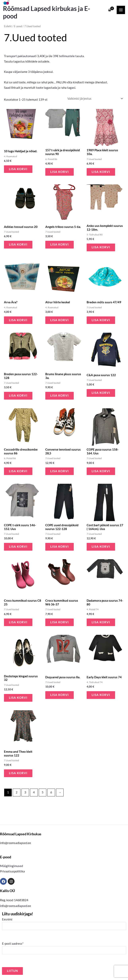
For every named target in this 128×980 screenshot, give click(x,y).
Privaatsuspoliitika (12, 871)
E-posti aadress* (64, 948)
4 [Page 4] (34, 792)
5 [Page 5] (43, 792)
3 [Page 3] (25, 792)
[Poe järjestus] (95, 99)
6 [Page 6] (51, 792)
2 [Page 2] (17, 792)
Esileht (8, 26)
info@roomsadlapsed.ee (16, 843)
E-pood (18, 26)
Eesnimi (64, 924)
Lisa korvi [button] (18, 169)
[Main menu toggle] (121, 10)
